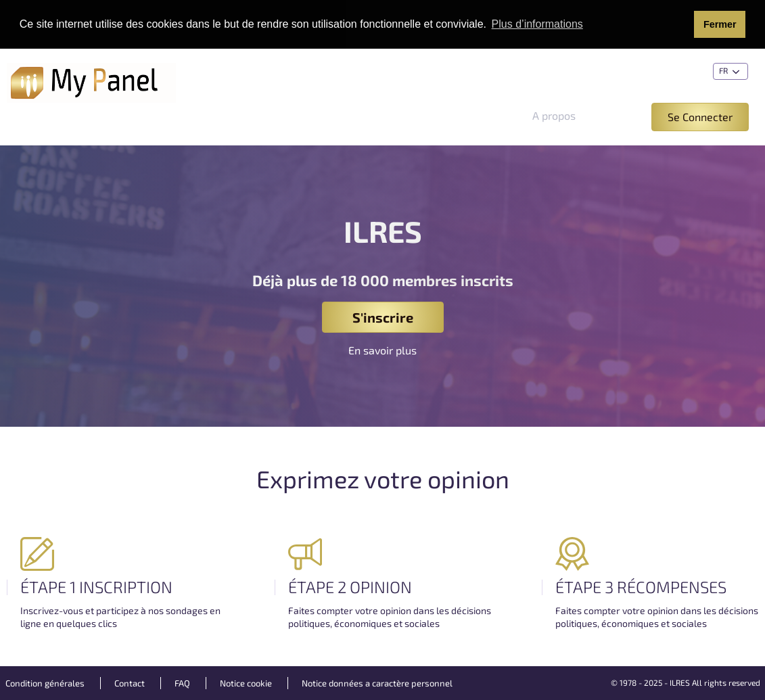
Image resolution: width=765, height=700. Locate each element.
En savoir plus (382, 350)
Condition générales (45, 683)
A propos (554, 115)
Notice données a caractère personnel (377, 683)
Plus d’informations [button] (537, 24)
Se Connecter (700, 117)
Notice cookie (246, 683)
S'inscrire (383, 317)
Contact (130, 683)
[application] (761, 697)
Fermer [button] (720, 24)
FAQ (182, 683)
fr (731, 72)
